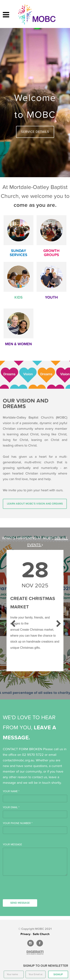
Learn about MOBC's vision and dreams (35, 504)
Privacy (25, 934)
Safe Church (41, 934)
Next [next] (58, 622)
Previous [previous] (12, 622)
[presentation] (31, 890)
